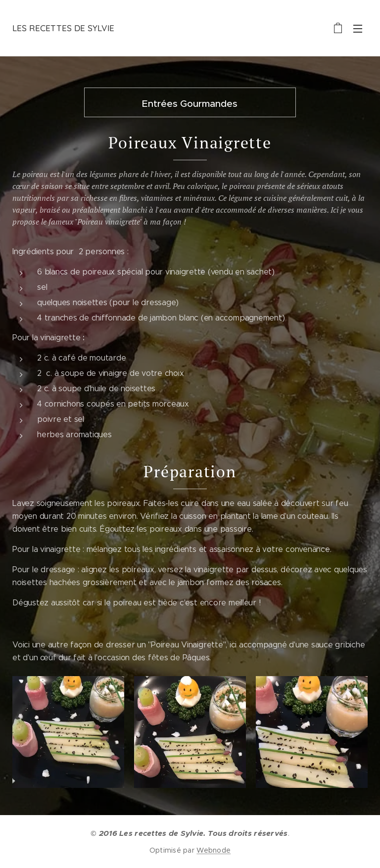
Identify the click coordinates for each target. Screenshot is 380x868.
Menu (358, 29)
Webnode (214, 850)
